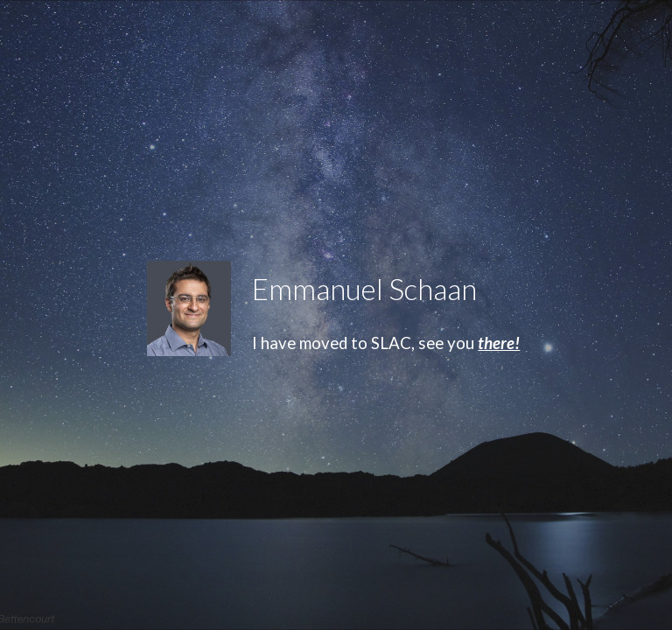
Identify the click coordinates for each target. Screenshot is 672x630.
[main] (434, 289)
